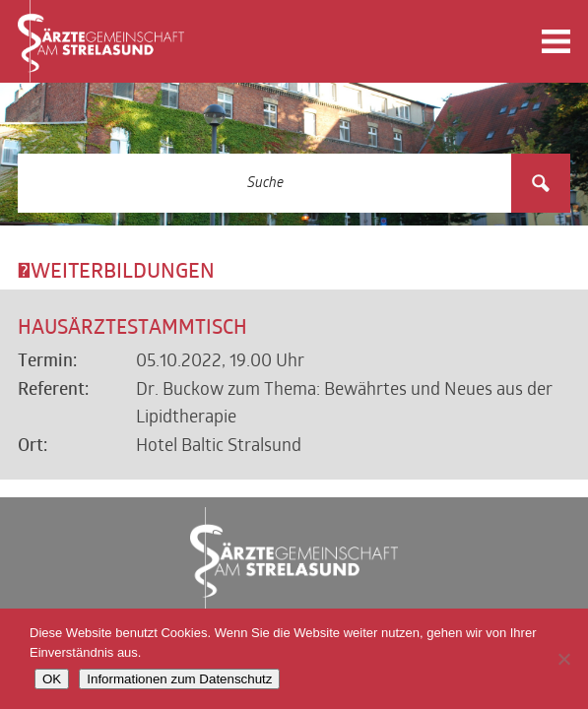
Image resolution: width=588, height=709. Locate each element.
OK (52, 679)
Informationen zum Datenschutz (179, 679)
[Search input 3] (265, 183)
